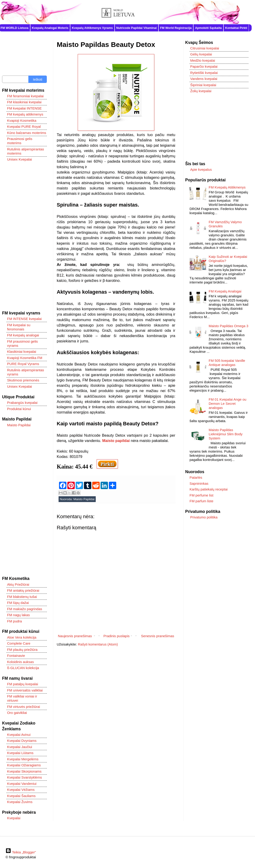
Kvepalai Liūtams (20, 753)
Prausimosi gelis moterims (20, 141)
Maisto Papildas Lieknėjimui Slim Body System (226, 434)
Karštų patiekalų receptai (209, 489)
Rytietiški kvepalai (204, 73)
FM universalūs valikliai (25, 690)
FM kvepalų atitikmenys (25, 114)
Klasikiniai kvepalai (22, 352)
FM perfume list (201, 495)
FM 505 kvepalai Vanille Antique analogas (227, 363)
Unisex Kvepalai (20, 159)
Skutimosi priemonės (23, 380)
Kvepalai (14, 818)
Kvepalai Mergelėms (23, 759)
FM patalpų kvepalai (23, 684)
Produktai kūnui (19, 409)
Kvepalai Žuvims (20, 802)
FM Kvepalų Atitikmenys (227, 187)
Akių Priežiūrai (18, 584)
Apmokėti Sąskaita (208, 28)
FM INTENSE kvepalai (24, 319)
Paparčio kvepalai (204, 66)
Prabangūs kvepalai (22, 403)
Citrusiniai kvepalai (205, 48)
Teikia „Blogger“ (21, 852)
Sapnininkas (199, 483)
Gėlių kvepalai (201, 54)
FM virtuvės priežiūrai (24, 707)
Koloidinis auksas (21, 662)
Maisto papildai (116, 441)
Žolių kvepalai (201, 91)
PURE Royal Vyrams (23, 364)
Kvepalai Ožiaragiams (24, 765)
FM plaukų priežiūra (22, 650)
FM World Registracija (176, 28)
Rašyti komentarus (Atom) (98, 644)
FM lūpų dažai (18, 603)
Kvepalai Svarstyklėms (25, 777)
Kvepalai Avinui (19, 735)
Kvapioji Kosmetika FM (25, 358)
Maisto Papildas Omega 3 (229, 326)
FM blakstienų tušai (22, 597)
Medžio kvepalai (203, 60)
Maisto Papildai (84, 499)
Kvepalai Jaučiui (20, 747)
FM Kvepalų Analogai (225, 291)
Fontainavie (16, 656)
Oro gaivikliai (17, 713)
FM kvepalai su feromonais (19, 327)
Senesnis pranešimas (158, 636)
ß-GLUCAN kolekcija (23, 668)
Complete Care (19, 643)
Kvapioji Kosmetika (22, 120)
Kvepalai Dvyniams (22, 741)
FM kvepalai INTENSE (24, 108)
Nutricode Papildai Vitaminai (136, 28)
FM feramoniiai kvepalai (25, 96)
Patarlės (196, 477)
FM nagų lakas (18, 615)
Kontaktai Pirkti (236, 28)
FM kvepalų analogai (23, 335)
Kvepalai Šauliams (21, 796)
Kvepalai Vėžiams (21, 790)
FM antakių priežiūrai (23, 590)
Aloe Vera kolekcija (22, 637)
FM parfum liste (201, 501)
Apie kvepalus (201, 169)
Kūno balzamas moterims (27, 133)
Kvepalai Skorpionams (24, 771)
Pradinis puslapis (116, 636)
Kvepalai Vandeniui (22, 784)
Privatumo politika (204, 517)
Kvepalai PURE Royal (24, 126)
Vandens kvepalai (204, 79)
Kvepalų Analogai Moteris (50, 28)
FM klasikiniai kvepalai (24, 102)
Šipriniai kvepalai (203, 85)
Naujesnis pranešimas (75, 636)
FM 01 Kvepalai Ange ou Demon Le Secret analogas (228, 404)
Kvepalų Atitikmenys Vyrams (92, 28)
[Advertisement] (24, 236)
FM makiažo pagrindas (25, 609)
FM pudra (15, 621)
